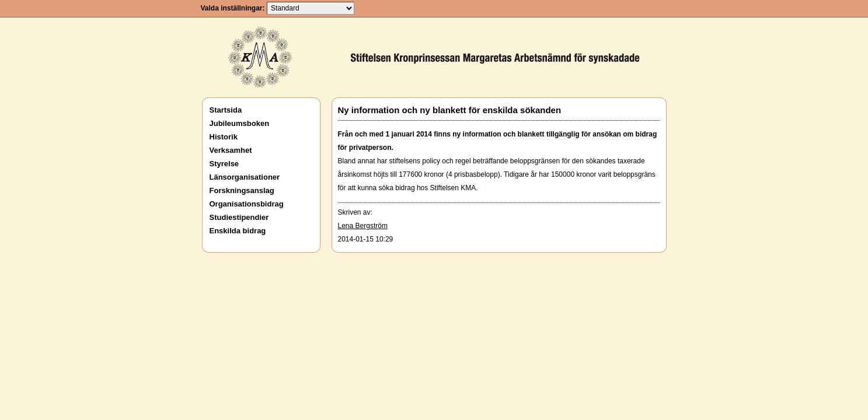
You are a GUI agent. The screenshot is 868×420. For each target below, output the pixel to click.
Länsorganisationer (245, 177)
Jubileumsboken (240, 123)
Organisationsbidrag (247, 204)
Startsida (226, 110)
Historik (224, 137)
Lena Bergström (363, 226)
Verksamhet (231, 150)
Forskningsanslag (242, 190)
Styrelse (224, 164)
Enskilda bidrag (238, 231)
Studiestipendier (239, 217)
